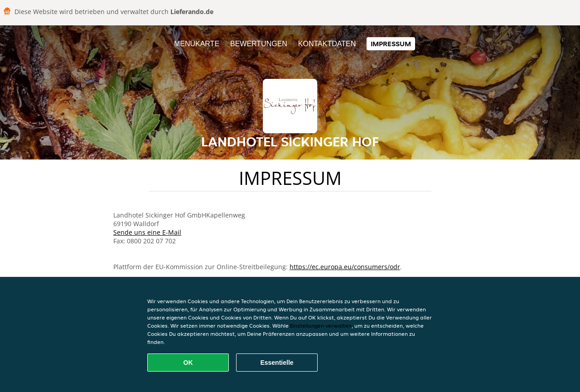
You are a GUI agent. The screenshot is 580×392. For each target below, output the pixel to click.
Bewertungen (259, 44)
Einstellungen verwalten (321, 326)
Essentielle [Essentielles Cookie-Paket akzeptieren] (277, 363)
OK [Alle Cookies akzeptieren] (188, 363)
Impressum (391, 44)
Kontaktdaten (327, 44)
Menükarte (197, 44)
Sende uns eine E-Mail (147, 232)
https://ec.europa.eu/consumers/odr (345, 267)
